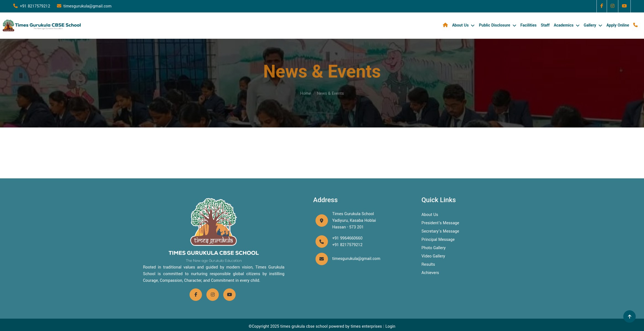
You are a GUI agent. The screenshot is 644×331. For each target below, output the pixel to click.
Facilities (529, 25)
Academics (563, 25)
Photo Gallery (434, 248)
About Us (460, 25)
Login (390, 326)
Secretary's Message (440, 231)
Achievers (430, 273)
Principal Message (438, 240)
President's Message (440, 223)
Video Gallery (433, 256)
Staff (545, 25)
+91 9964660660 (348, 238)
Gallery (590, 25)
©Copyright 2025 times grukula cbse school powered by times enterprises (315, 326)
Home (306, 91)
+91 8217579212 (32, 6)
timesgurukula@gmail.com (84, 6)
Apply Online (618, 25)
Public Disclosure (494, 25)
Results (428, 264)
